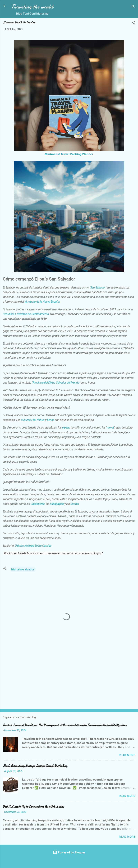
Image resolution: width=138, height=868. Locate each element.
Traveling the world (32, 7)
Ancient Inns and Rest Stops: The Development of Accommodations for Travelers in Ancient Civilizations (65, 725)
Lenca (51, 420)
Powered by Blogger (69, 852)
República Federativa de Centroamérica (26, 314)
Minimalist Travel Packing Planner (69, 154)
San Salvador (98, 288)
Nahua (41, 420)
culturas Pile (28, 420)
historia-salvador (23, 569)
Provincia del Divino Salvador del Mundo (56, 383)
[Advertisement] (66, 679)
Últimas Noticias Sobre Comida (33, 546)
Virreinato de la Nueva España (42, 302)
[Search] (133, 7)
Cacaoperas (38, 504)
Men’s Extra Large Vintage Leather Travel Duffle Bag (35, 766)
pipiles (66, 428)
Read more (127, 755)
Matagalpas (57, 504)
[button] (133, 23)
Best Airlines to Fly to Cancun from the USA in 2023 (33, 807)
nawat (110, 428)
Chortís (75, 504)
